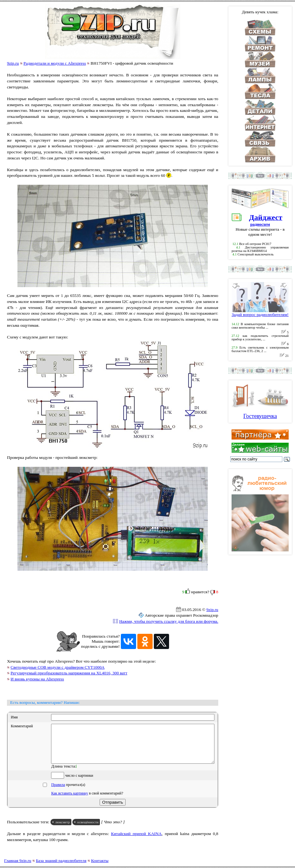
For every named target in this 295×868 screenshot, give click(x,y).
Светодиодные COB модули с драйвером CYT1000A (57, 667)
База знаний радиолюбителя (61, 861)
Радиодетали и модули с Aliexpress (55, 63)
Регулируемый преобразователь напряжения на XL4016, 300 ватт (69, 673)
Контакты (100, 861)
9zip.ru (13, 63)
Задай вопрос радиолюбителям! (260, 313)
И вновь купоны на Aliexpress (37, 679)
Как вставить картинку (69, 801)
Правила (58, 792)
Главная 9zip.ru (18, 861)
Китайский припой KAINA (136, 841)
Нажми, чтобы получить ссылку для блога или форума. (169, 621)
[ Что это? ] (113, 829)
